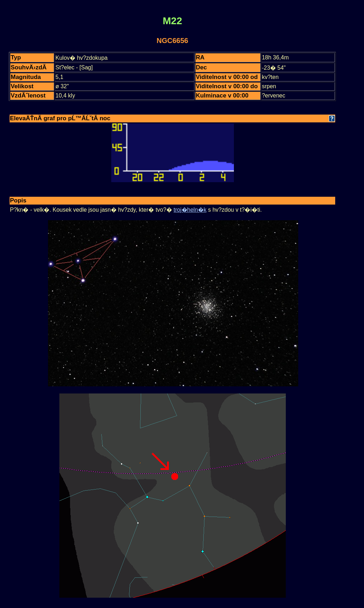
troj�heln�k (190, 210)
